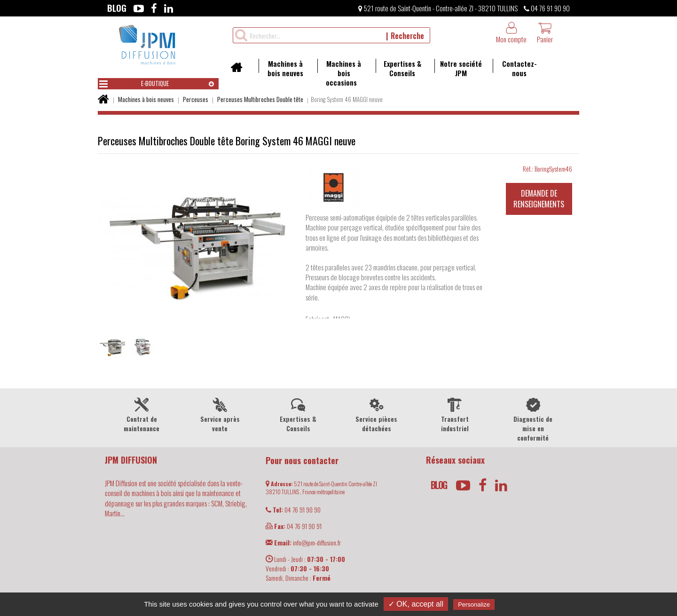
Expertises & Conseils (398, 68)
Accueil (240, 71)
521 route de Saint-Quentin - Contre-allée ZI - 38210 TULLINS (438, 8)
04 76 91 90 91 (294, 526)
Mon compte (511, 33)
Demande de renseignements (539, 199)
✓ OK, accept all (416, 604)
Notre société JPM (458, 68)
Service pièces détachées (377, 414)
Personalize (474, 604)
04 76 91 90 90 (547, 8)
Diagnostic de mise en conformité (533, 419)
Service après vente (220, 414)
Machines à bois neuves (281, 68)
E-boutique (134, 84)
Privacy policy (520, 604)
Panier (545, 33)
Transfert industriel (455, 414)
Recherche (407, 36)
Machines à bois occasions (339, 73)
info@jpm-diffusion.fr (303, 542)
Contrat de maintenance (142, 414)
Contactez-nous (515, 68)
